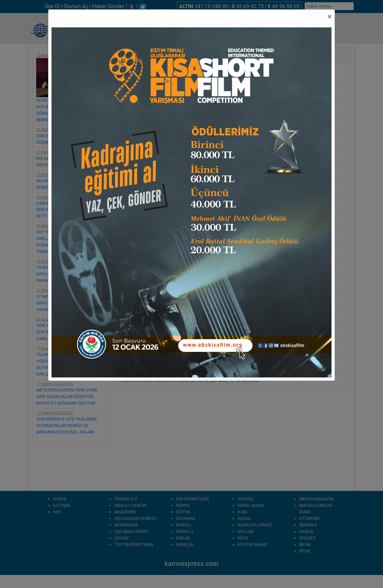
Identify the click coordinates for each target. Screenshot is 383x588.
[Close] (329, 17)
